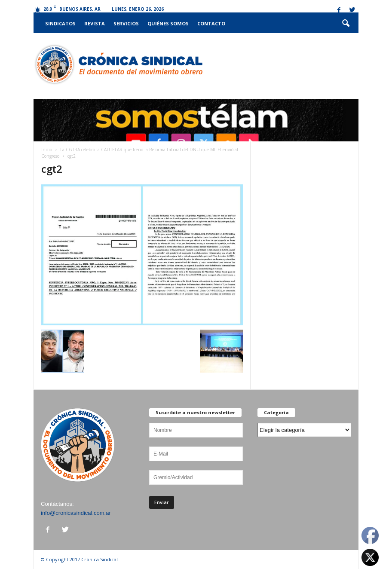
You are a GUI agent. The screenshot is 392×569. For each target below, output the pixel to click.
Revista (95, 23)
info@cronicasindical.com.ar (76, 513)
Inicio (47, 150)
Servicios (126, 23)
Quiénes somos (168, 23)
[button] (346, 24)
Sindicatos (60, 23)
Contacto (211, 23)
